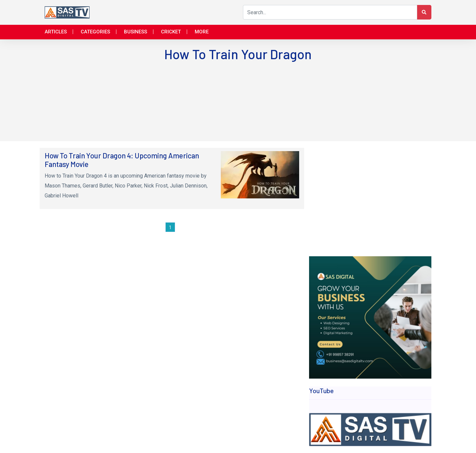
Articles (56, 32)
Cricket (171, 32)
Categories (95, 32)
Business (136, 32)
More (202, 32)
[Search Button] (424, 12)
